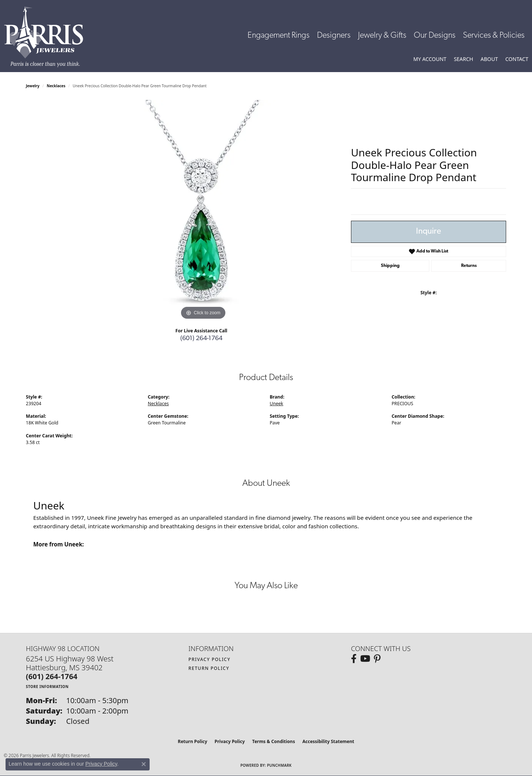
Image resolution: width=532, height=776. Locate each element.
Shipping (390, 266)
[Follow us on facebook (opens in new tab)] (354, 659)
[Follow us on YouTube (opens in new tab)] (365, 659)
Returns (469, 266)
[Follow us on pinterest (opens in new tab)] (377, 659)
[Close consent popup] (144, 764)
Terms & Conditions (274, 741)
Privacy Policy (209, 659)
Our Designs (435, 36)
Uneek (277, 404)
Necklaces (56, 86)
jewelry (33, 86)
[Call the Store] (52, 676)
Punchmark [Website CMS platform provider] (279, 765)
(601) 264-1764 (201, 338)
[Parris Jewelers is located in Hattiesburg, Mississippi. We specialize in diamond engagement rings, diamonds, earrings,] (47, 37)
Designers (334, 36)
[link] (517, 59)
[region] (203, 211)
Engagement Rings (279, 36)
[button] (430, 59)
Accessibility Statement (328, 741)
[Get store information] (47, 686)
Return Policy (209, 668)
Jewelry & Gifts (382, 36)
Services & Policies (494, 36)
